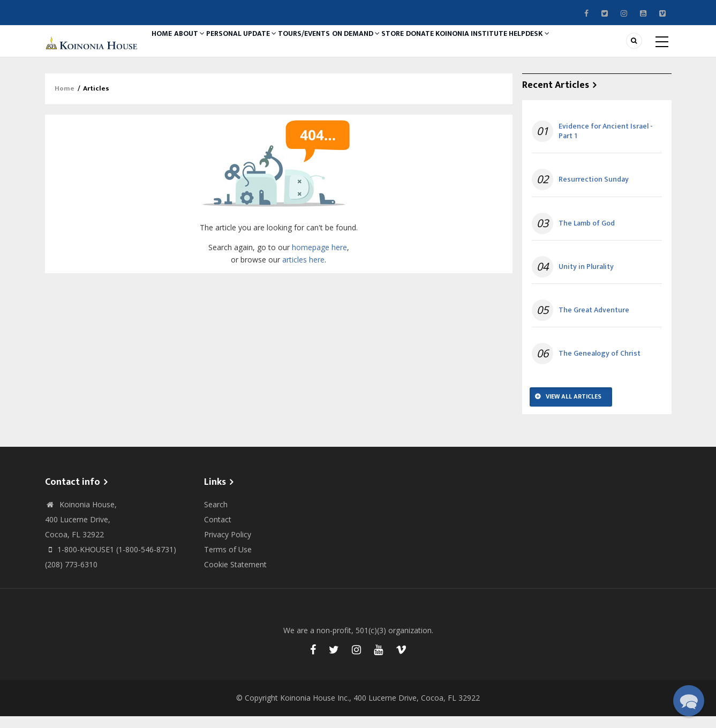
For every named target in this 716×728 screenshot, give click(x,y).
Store (433, 47)
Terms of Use (228, 561)
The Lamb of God (587, 235)
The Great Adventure (594, 322)
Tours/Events (329, 47)
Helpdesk (591, 47)
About (201, 47)
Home (166, 47)
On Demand (388, 47)
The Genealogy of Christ (600, 365)
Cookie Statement (235, 576)
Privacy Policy (228, 546)
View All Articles (574, 408)
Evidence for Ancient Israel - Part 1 (606, 143)
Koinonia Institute (526, 47)
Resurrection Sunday (594, 192)
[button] (689, 701)
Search (216, 516)
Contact (218, 531)
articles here (303, 271)
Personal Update (260, 47)
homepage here (319, 259)
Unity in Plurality (586, 279)
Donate (468, 47)
